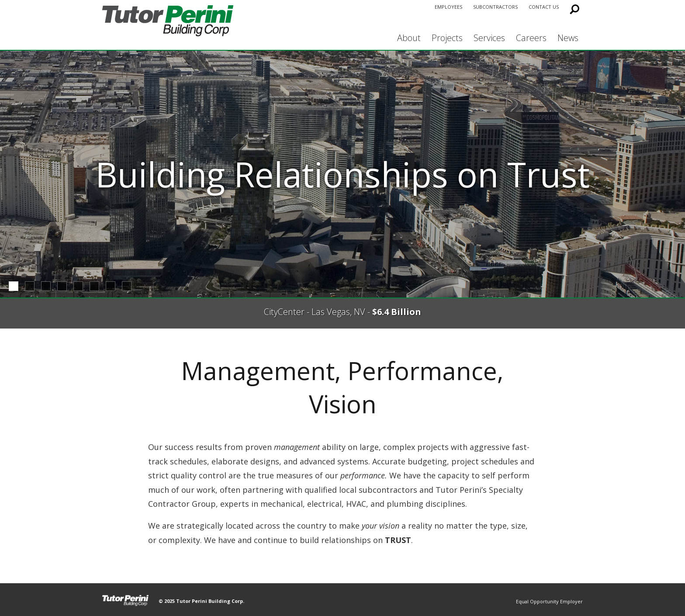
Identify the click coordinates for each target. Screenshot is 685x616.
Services (489, 38)
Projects (447, 38)
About (409, 38)
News (568, 38)
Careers (531, 38)
